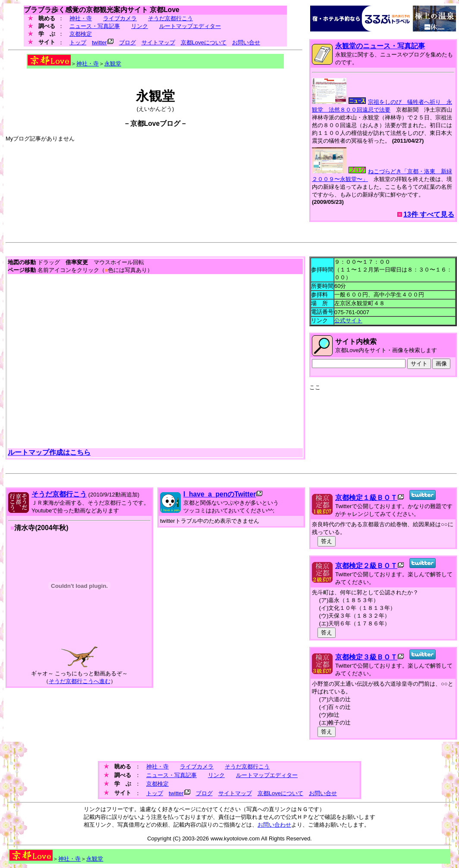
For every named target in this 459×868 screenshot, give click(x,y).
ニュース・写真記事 (95, 26)
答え (327, 541)
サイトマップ (158, 42)
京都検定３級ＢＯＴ (366, 657)
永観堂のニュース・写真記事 (380, 46)
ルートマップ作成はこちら (49, 452)
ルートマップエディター (190, 26)
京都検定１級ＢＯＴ (366, 498)
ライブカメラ (120, 18)
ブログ (127, 42)
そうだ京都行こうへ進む (80, 681)
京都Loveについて (204, 42)
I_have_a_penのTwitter (220, 494)
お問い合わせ (274, 825)
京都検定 (81, 34)
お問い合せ (246, 42)
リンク (140, 26)
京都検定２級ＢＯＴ (366, 566)
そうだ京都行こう (170, 18)
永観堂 (113, 64)
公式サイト (348, 320)
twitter (99, 42)
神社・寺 (81, 18)
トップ (78, 42)
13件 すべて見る (429, 214)
